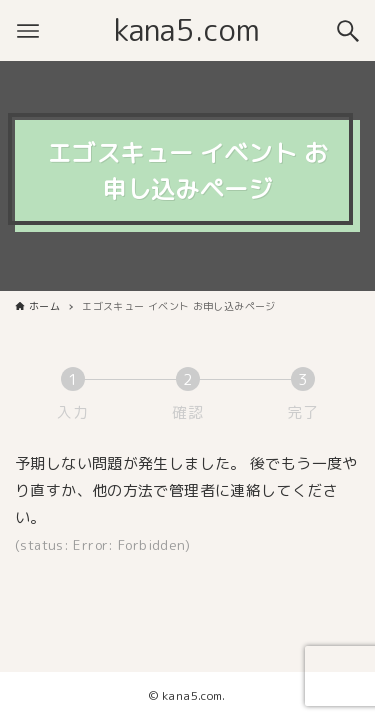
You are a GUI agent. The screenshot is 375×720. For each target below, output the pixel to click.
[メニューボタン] (28, 31)
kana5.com (187, 30)
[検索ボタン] (348, 31)
